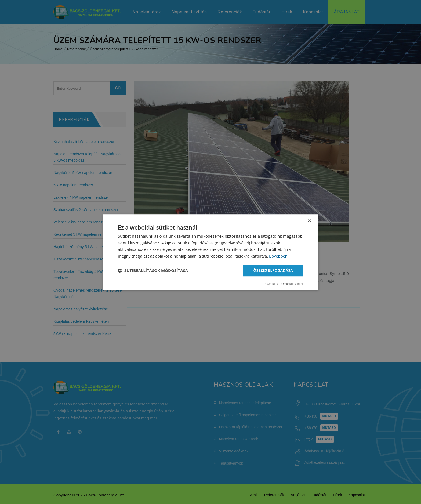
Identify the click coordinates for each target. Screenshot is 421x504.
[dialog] (210, 252)
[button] (153, 271)
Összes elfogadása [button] (273, 270)
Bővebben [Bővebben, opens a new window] (279, 256)
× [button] (309, 220)
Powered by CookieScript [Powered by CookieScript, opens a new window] (283, 284)
